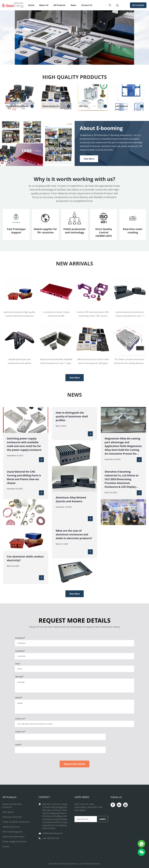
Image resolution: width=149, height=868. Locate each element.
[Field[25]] (74, 724)
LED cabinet (8, 812)
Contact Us (87, 5)
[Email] (86, 819)
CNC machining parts (13, 832)
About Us (44, 5)
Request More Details (74, 764)
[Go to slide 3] (86, 61)
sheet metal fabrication (14, 837)
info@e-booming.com (53, 833)
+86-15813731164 (51, 838)
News (73, 5)
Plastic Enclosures (11, 827)
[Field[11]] (74, 669)
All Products (59, 5)
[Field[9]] (74, 643)
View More (89, 159)
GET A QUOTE (138, 5)
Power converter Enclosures (16, 822)
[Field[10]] (74, 656)
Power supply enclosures (14, 842)
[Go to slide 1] (63, 61)
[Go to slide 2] (74, 61)
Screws (6, 846)
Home (31, 5)
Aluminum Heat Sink (12, 817)
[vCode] (60, 737)
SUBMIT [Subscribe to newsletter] (102, 819)
